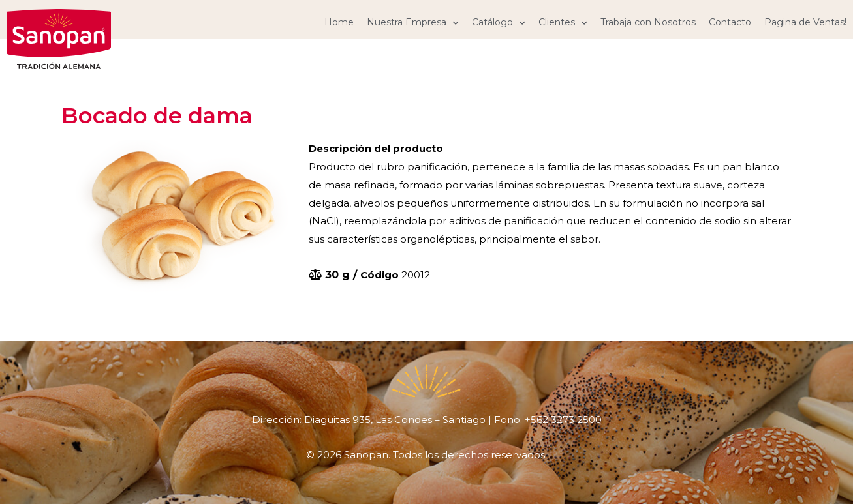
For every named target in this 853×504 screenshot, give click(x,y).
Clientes (563, 22)
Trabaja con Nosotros (648, 22)
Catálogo (499, 22)
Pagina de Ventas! (805, 22)
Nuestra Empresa (413, 22)
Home (339, 22)
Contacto (730, 22)
